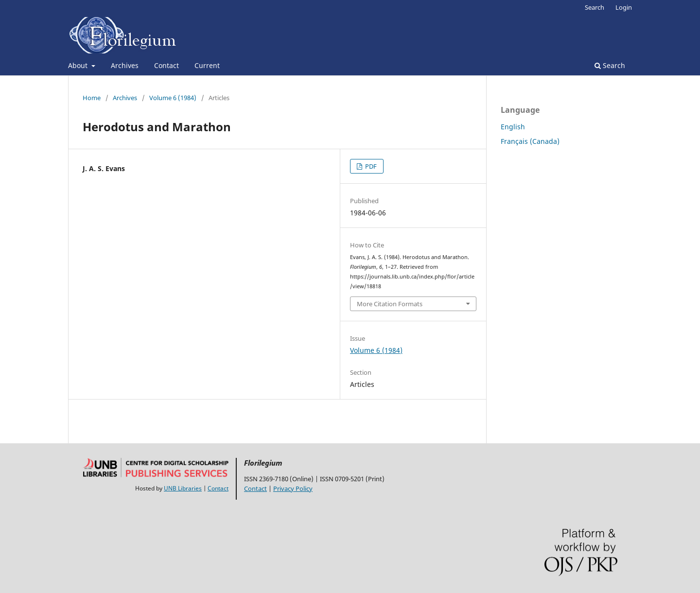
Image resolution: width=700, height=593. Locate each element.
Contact (166, 65)
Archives (125, 65)
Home (92, 98)
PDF (370, 166)
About (79, 65)
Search (610, 65)
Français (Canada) (530, 141)
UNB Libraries (183, 488)
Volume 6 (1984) (173, 98)
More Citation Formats (390, 304)
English (513, 127)
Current (207, 65)
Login (624, 7)
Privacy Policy (293, 488)
